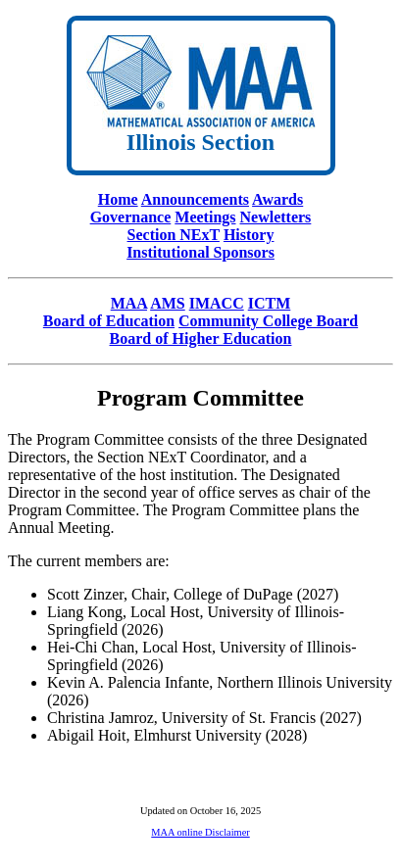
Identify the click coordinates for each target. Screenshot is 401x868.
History (249, 235)
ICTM (270, 303)
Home (118, 199)
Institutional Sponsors (200, 252)
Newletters (276, 217)
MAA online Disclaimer (200, 832)
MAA (129, 303)
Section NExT (174, 235)
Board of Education (109, 321)
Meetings (205, 217)
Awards (277, 199)
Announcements (195, 199)
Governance (131, 217)
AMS (168, 303)
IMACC (217, 303)
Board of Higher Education (201, 338)
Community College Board (268, 321)
